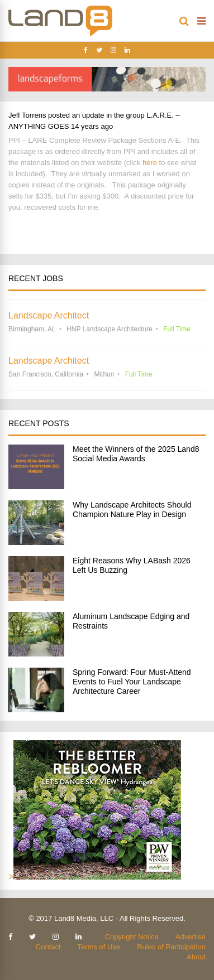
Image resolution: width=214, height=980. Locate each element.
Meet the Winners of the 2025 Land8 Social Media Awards (136, 454)
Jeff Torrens (27, 115)
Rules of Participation (171, 947)
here (150, 163)
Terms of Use (99, 947)
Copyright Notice (132, 937)
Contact (48, 947)
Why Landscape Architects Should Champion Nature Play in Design (132, 510)
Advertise (191, 937)
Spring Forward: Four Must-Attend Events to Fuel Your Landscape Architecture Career (132, 682)
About (196, 957)
